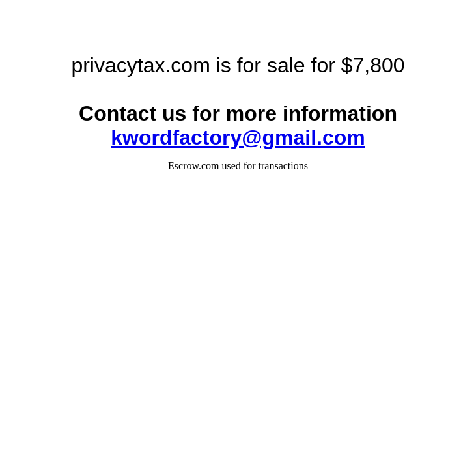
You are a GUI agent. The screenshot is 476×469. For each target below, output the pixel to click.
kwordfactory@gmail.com (238, 137)
